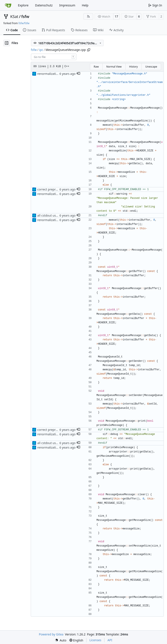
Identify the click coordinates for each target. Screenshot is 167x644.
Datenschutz (44, 5)
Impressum (67, 5)
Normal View (114, 67)
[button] (78, 74)
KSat (14, 16)
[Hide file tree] (7, 43)
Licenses (95, 640)
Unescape (151, 67)
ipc (41, 50)
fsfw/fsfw (24, 23)
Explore (23, 5)
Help (85, 5)
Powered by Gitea (51, 634)
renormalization (49, 74)
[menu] (61, 640)
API (110, 640)
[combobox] (54, 57)
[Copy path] (89, 50)
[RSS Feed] (88, 16)
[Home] (8, 5)
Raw (96, 67)
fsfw (25, 16)
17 (116, 16)
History (133, 67)
